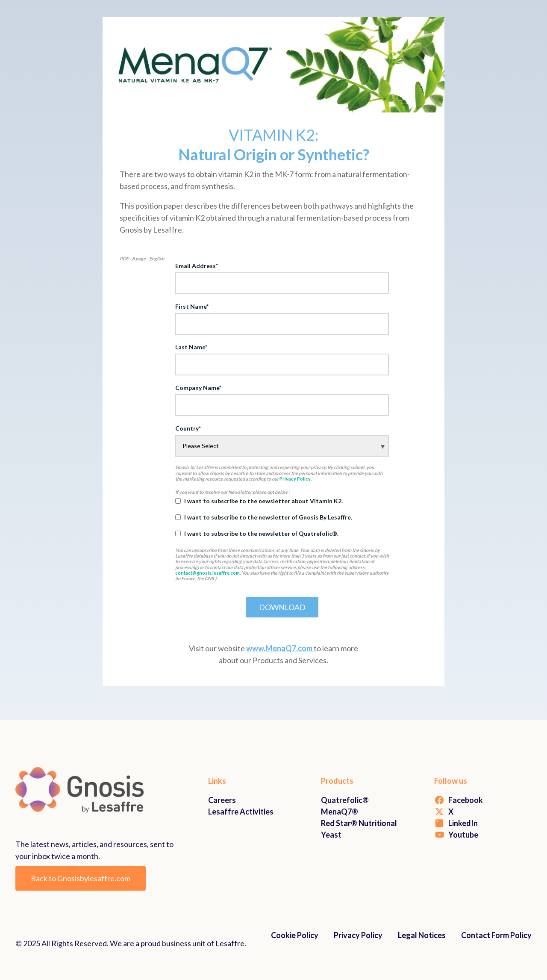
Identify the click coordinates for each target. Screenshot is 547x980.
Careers (222, 800)
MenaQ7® (340, 812)
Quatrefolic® (345, 800)
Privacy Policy (295, 479)
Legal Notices (422, 935)
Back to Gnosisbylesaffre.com (81, 878)
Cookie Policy (295, 935)
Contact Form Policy (496, 935)
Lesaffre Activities (241, 812)
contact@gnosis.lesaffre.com (207, 573)
